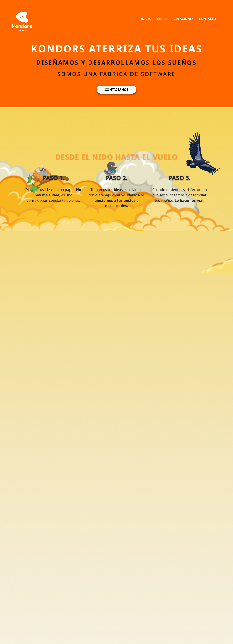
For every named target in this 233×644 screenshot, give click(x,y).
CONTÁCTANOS (116, 90)
